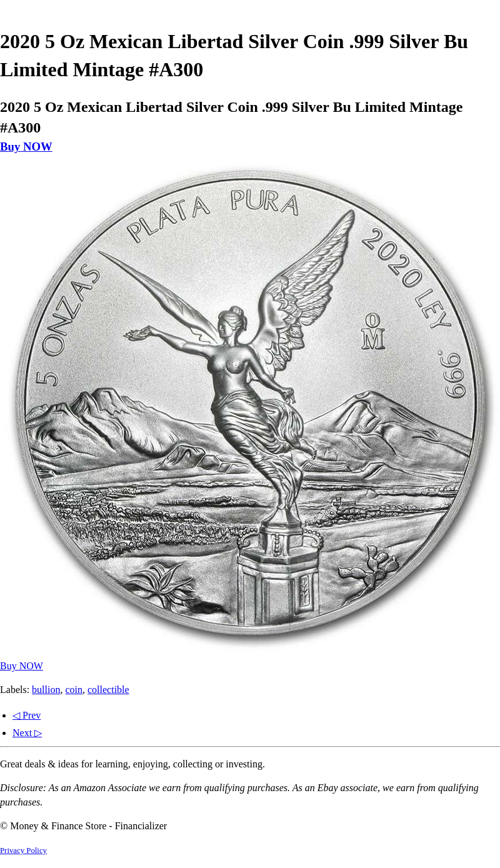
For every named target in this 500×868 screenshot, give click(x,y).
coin (74, 690)
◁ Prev (27, 715)
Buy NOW (26, 147)
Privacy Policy (23, 851)
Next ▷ (27, 733)
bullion (46, 690)
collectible (108, 690)
